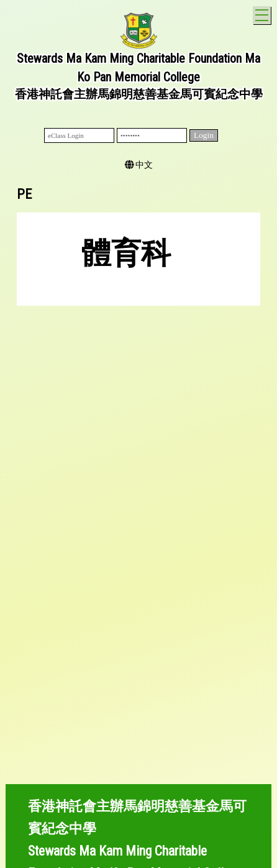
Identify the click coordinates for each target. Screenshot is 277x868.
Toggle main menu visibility (263, 13)
